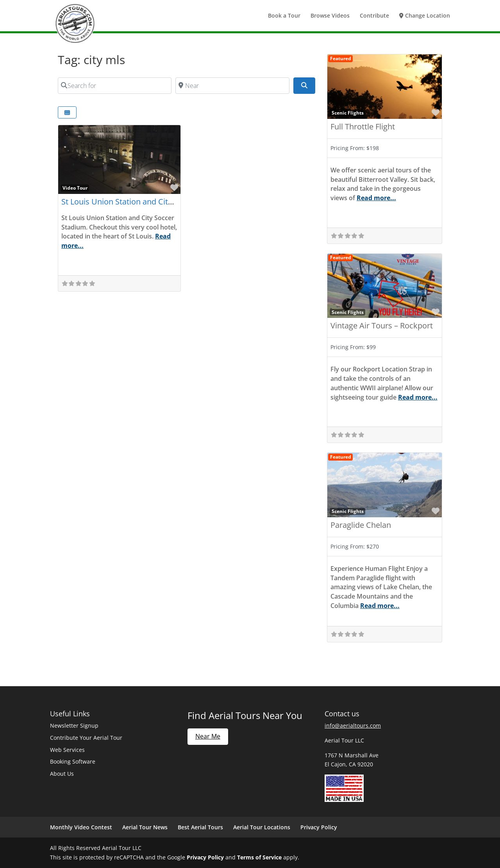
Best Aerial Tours (200, 827)
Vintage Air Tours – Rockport (382, 325)
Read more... (376, 198)
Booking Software (73, 761)
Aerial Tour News (145, 827)
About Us (62, 774)
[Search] (304, 86)
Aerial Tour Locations (262, 827)
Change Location (425, 16)
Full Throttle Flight (363, 126)
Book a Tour (284, 16)
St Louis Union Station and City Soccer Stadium (146, 202)
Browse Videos (330, 16)
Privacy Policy (319, 827)
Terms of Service (259, 857)
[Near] (232, 86)
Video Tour (75, 188)
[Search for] (115, 86)
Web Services (67, 750)
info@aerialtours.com (353, 725)
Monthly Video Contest (81, 827)
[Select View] (67, 112)
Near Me (208, 736)
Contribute (374, 16)
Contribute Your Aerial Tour (86, 738)
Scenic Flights (348, 113)
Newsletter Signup (74, 725)
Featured (341, 58)
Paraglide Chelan (361, 525)
